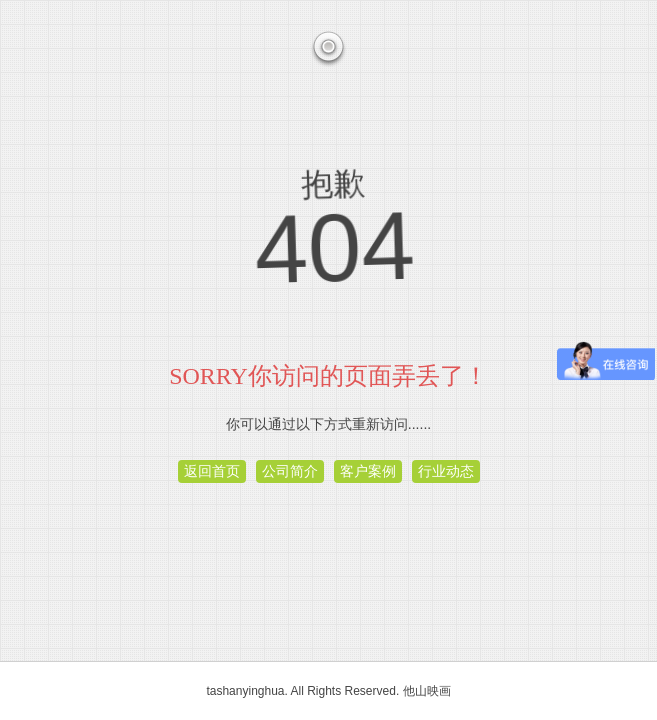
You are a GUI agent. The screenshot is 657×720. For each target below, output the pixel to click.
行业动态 (446, 471)
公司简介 (290, 471)
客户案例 (368, 471)
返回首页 (212, 471)
